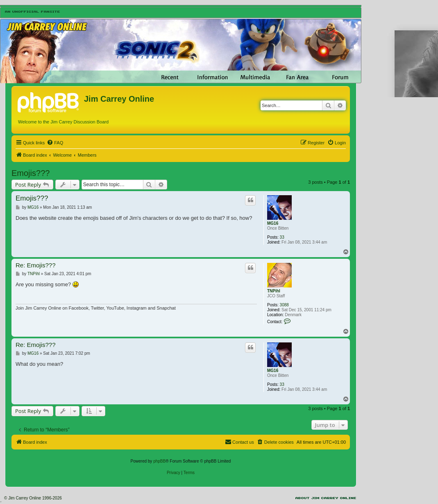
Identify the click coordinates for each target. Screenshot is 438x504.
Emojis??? (31, 173)
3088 (284, 305)
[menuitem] (55, 143)
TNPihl (274, 291)
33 (282, 237)
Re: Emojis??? (36, 265)
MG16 (273, 223)
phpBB (159, 461)
